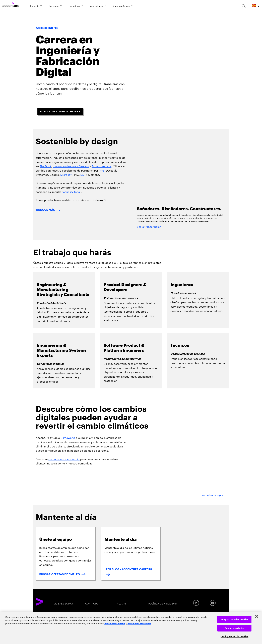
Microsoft (66, 174)
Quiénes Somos (121, 6)
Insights (35, 6)
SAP (83, 174)
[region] (131, 628)
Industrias (74, 6)
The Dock (45, 166)
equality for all (72, 191)
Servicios (54, 6)
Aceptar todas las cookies (234, 619)
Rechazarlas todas (235, 628)
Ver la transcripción (149, 226)
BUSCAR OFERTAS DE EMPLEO (60, 574)
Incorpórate (96, 6)
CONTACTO (92, 603)
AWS (102, 170)
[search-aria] (244, 6)
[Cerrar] (257, 616)
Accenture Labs (102, 166)
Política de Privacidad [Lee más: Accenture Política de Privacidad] (139, 623)
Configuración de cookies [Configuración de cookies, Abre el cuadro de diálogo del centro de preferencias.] (234, 636)
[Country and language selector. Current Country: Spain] (255, 6)
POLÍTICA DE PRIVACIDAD (163, 603)
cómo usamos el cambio (64, 459)
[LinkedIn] (196, 603)
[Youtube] (213, 603)
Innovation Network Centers (71, 166)
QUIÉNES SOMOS (64, 603)
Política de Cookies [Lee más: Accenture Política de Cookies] (115, 623)
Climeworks (68, 437)
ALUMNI (121, 603)
